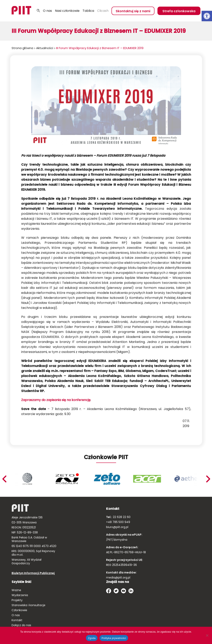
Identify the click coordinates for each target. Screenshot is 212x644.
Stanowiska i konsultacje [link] (28, 605)
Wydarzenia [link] (20, 595)
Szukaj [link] (38, 11)
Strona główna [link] (22, 48)
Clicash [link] (103, 11)
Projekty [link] (17, 600)
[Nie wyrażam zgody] (207, 635)
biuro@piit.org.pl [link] (117, 527)
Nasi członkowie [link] (67, 11)
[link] (207, 16)
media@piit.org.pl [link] (118, 577)
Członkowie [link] (19, 610)
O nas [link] (47, 11)
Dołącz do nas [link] (21, 625)
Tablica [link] (88, 11)
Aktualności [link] (45, 48)
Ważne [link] (16, 590)
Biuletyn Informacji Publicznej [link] (33, 573)
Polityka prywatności (114, 638)
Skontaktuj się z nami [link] (133, 11)
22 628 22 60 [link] (121, 517)
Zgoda (92, 638)
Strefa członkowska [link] (179, 11)
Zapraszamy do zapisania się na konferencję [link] (56, 400)
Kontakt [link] (17, 620)
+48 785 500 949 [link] (118, 522)
